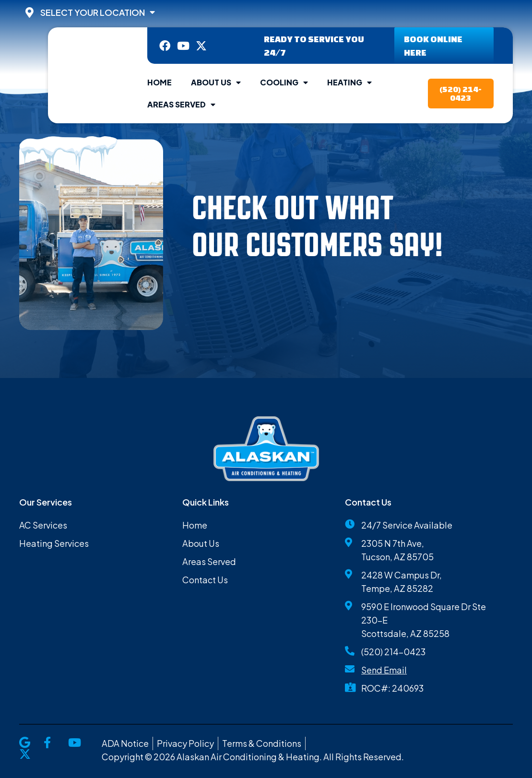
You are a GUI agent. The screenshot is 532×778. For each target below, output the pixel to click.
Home (160, 82)
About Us (216, 83)
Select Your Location (98, 12)
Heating (349, 83)
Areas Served (181, 105)
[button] (192, 277)
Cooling (284, 83)
